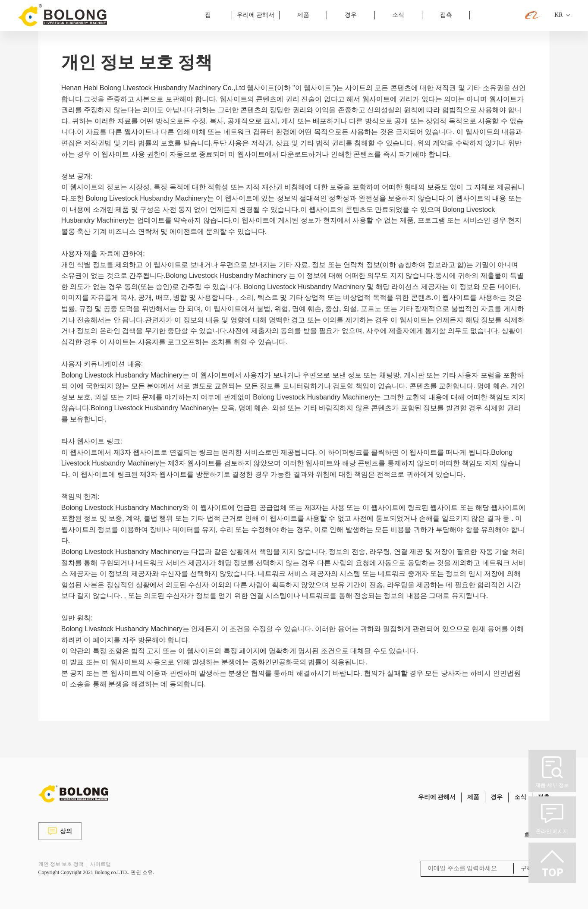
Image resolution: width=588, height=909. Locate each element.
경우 (351, 15)
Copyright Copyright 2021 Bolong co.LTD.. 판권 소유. (96, 872)
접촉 (446, 15)
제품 (303, 15)
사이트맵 (101, 864)
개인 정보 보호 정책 (61, 864)
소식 (398, 15)
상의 (60, 831)
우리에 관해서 (256, 15)
